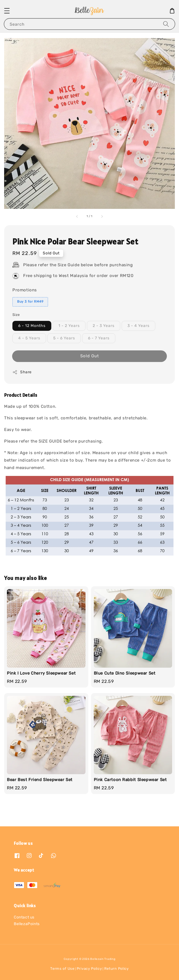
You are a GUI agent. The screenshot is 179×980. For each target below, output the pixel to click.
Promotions (25, 290)
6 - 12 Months (32, 326)
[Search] (166, 24)
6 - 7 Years (99, 338)
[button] (7, 11)
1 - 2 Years (69, 326)
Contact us (24, 917)
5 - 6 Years (64, 338)
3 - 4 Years (138, 326)
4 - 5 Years (29, 338)
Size (16, 315)
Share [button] (22, 372)
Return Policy (117, 969)
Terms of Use (62, 969)
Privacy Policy (89, 969)
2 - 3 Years (104, 326)
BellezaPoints (27, 924)
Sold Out (90, 356)
